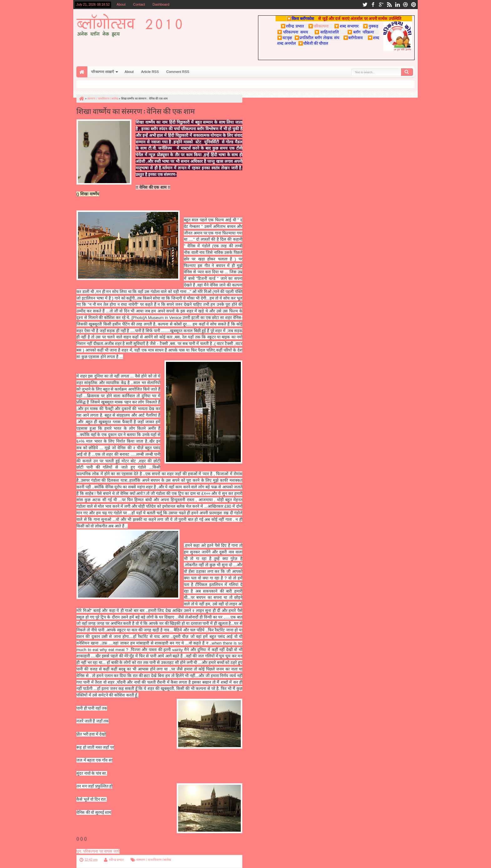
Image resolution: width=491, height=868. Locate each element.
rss (389, 5)
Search (407, 72)
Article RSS (150, 72)
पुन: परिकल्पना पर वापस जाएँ (98, 851)
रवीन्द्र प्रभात (116, 860)
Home (82, 72)
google (381, 5)
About (121, 4)
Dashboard (161, 4)
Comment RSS (178, 72)
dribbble (406, 5)
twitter (365, 5)
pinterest (414, 5)
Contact (139, 4)
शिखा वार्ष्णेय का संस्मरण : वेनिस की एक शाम (136, 111)
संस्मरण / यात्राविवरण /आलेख (154, 860)
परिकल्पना (318, 26)
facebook (373, 5)
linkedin (397, 5)
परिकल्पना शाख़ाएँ (103, 72)
